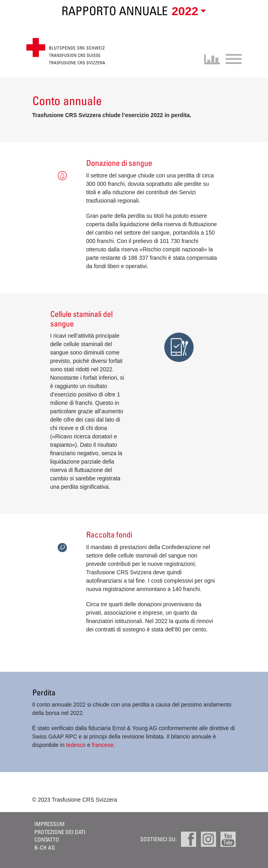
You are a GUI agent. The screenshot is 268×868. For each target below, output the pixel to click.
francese (103, 745)
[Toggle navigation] (231, 58)
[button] (187, 12)
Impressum (50, 824)
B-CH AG (45, 847)
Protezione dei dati (60, 832)
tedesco (76, 745)
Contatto (47, 839)
